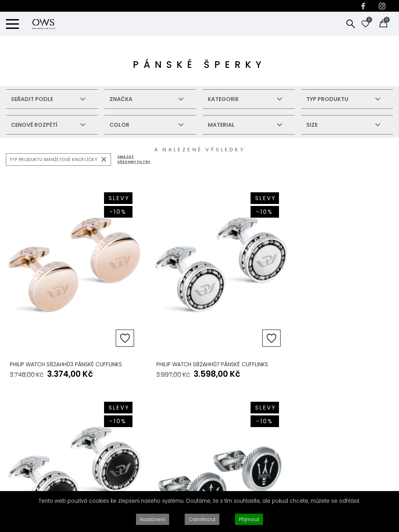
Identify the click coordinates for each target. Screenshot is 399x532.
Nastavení (153, 519)
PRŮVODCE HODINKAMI (208, 443)
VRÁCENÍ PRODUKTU (204, 420)
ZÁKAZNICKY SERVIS (207, 387)
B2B (109, 420)
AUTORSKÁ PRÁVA (277, 409)
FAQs (186, 409)
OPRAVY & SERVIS (201, 432)
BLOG (111, 443)
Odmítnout (202, 519)
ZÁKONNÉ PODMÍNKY (283, 387)
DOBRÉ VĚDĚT (123, 387)
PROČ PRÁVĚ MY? (125, 432)
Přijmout (249, 519)
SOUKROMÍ (268, 443)
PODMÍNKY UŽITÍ (274, 454)
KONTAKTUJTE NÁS (356, 387)
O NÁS (112, 409)
